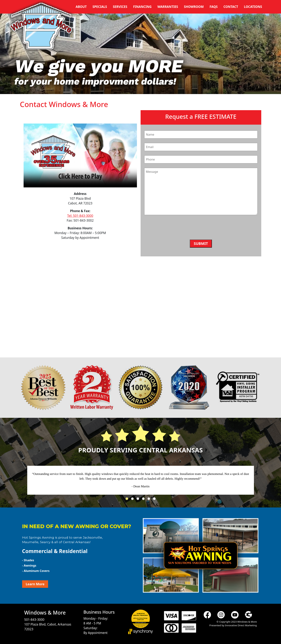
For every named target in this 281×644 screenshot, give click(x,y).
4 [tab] (144, 500)
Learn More (35, 584)
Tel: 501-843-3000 (80, 216)
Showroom (194, 7)
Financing (142, 7)
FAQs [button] (214, 7)
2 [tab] (133, 500)
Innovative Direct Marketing (241, 625)
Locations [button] (253, 7)
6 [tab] (155, 500)
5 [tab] (150, 500)
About (81, 7)
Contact (231, 7)
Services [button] (120, 7)
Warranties (168, 7)
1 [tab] (128, 500)
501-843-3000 (34, 619)
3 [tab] (139, 500)
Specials (100, 7)
